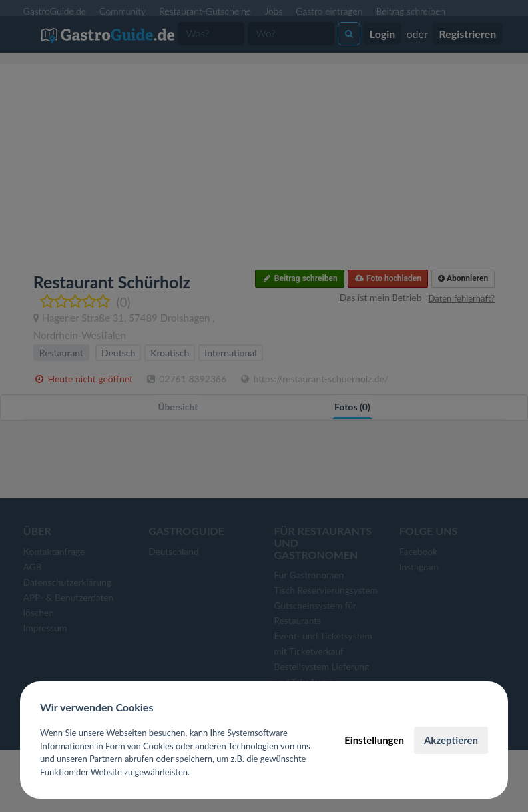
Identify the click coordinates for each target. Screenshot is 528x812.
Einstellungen (374, 740)
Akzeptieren (451, 740)
